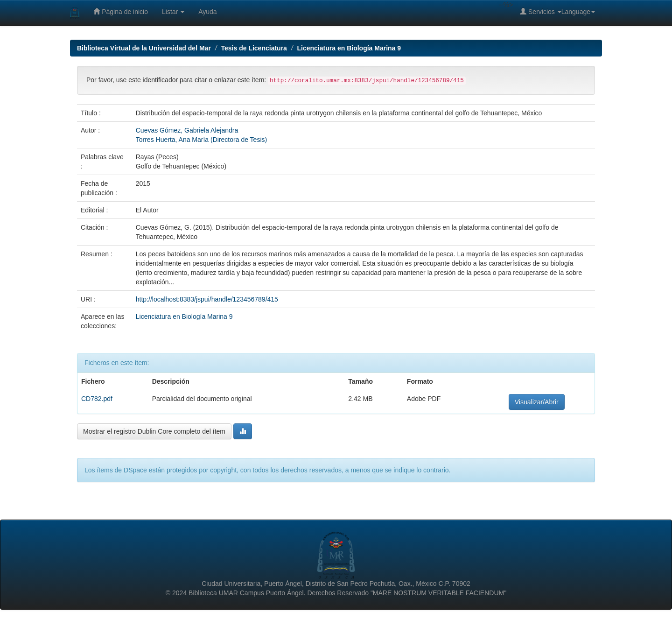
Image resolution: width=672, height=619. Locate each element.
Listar (173, 12)
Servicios (541, 11)
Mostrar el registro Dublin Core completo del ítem (154, 431)
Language (578, 12)
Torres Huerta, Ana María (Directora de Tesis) (201, 140)
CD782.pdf (97, 399)
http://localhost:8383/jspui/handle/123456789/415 (207, 299)
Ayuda (207, 12)
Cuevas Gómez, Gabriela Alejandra (187, 130)
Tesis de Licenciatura (254, 48)
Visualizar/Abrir (537, 402)
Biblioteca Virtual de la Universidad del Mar (144, 48)
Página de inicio (121, 11)
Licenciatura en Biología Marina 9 (349, 48)
